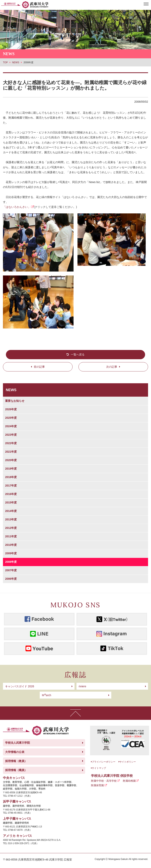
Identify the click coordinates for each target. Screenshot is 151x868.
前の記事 (39, 367)
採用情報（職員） (16, 770)
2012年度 (11, 528)
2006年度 (11, 579)
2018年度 (11, 477)
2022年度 (11, 443)
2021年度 (11, 452)
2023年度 (11, 435)
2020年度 (11, 460)
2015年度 (11, 502)
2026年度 (11, 409)
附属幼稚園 (129, 781)
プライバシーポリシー (104, 762)
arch (46, 695)
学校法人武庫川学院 (17, 743)
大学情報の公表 (15, 752)
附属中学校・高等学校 (104, 781)
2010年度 (11, 545)
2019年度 (11, 469)
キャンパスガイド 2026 (20, 686)
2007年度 (11, 570)
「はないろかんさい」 (17, 207)
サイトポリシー (128, 762)
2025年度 (11, 418)
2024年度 (11, 426)
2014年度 (11, 511)
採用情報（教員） (16, 761)
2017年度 (11, 486)
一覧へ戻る (78, 354)
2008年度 (11, 562)
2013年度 (11, 519)
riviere (82, 686)
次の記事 (112, 367)
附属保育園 (97, 785)
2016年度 (11, 494)
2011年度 (11, 536)
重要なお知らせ (15, 401)
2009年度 (11, 553)
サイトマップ (99, 768)
